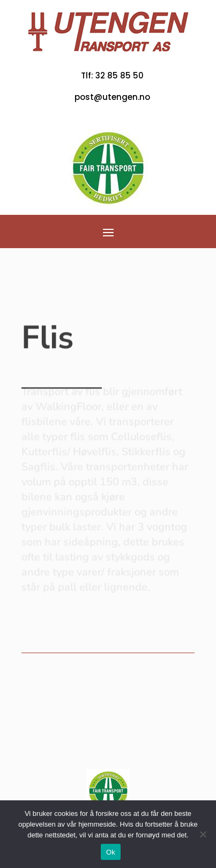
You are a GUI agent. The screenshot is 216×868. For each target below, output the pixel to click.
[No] (203, 834)
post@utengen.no (112, 97)
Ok (111, 852)
